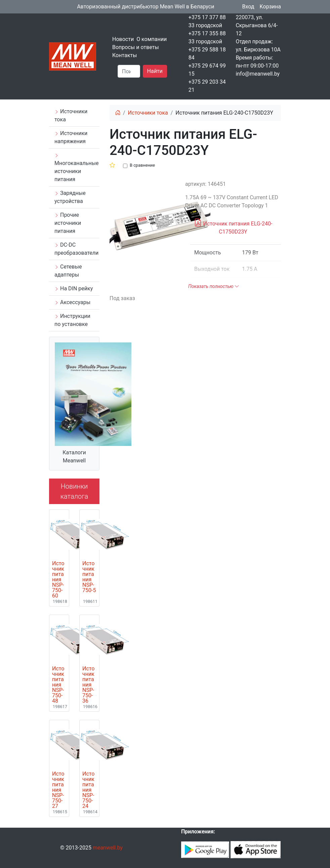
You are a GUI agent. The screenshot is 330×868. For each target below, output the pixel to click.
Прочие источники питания (68, 223)
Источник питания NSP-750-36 (88, 685)
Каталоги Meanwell (74, 457)
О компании (152, 39)
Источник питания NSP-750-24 (88, 790)
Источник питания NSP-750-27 (58, 790)
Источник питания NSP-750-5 (89, 577)
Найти (155, 71)
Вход (248, 7)
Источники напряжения (71, 137)
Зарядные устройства (70, 197)
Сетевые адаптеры (68, 271)
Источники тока (71, 115)
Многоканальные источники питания (76, 168)
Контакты (125, 55)
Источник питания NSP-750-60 (58, 580)
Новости (123, 39)
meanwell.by (108, 848)
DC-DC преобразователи (76, 249)
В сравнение (142, 165)
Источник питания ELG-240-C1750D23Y (233, 226)
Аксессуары (72, 302)
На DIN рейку (74, 288)
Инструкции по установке (72, 320)
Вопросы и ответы (136, 47)
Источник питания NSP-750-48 (58, 685)
